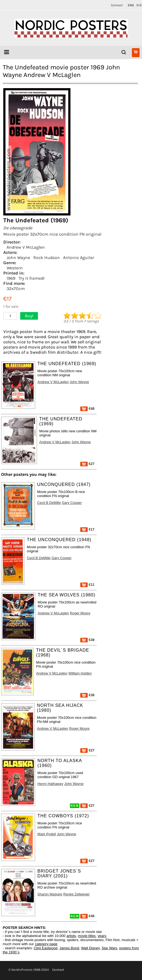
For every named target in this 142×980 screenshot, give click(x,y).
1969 (11, 278)
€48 (87, 409)
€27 (87, 464)
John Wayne (18, 258)
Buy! (29, 316)
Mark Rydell (47, 834)
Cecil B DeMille (49, 503)
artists (71, 936)
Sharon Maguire (50, 894)
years (102, 936)
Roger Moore (80, 613)
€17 (87, 529)
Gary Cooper (72, 503)
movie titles (87, 936)
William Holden (80, 673)
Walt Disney (90, 948)
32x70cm (16, 289)
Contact (117, 5)
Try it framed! (32, 278)
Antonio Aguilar (79, 258)
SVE (139, 5)
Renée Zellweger (77, 894)
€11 (87, 585)
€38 (87, 640)
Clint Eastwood (45, 948)
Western (15, 268)
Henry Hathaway (50, 784)
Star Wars (109, 948)
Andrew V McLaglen (26, 247)
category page (46, 944)
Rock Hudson (47, 258)
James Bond (69, 948)
